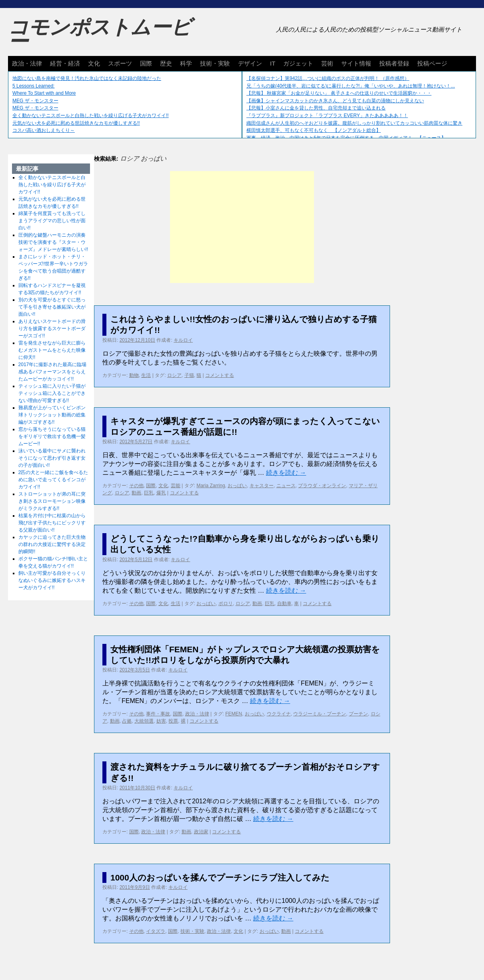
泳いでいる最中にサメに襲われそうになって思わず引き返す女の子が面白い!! (52, 458)
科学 (186, 63)
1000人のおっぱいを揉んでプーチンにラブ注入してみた (220, 877)
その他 (136, 486)
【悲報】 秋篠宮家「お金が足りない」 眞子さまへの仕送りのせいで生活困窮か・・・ (339, 93)
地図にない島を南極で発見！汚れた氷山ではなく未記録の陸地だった (87, 78)
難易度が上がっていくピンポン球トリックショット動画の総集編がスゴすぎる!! (52, 415)
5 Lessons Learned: (33, 86)
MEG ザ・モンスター (35, 101)
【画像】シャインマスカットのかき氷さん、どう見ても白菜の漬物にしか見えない (335, 101)
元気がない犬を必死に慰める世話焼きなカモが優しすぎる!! (76, 123)
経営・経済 (65, 63)
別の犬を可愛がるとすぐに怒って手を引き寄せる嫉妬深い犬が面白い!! (52, 307)
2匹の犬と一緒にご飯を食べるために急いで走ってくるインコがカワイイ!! (53, 480)
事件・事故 (158, 714)
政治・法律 (27, 63)
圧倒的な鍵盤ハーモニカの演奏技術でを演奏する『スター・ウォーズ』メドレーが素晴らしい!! (53, 242)
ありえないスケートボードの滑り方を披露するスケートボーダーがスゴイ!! (52, 329)
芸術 (327, 63)
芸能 (176, 486)
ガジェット (298, 63)
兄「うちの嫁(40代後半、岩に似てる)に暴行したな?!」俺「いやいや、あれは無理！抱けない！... (351, 86)
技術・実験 (215, 63)
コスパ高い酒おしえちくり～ (44, 130)
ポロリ (226, 604)
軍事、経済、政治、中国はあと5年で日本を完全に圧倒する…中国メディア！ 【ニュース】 (346, 138)
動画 (136, 493)
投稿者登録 (394, 63)
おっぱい (237, 486)
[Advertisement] (242, 227)
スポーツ (120, 63)
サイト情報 (356, 63)
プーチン (358, 714)
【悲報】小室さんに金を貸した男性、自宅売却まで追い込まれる (316, 108)
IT (273, 63)
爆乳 (161, 493)
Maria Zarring (211, 486)
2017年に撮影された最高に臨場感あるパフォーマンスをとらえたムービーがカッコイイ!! (53, 372)
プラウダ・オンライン (322, 486)
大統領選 (144, 721)
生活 (146, 375)
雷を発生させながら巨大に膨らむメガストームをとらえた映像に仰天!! (52, 350)
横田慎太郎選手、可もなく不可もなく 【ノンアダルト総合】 (314, 130)
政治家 (201, 832)
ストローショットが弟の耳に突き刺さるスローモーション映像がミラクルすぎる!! (52, 501)
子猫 (189, 375)
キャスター (262, 486)
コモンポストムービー (100, 34)
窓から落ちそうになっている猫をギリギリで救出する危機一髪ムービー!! (52, 436)
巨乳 (149, 493)
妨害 (161, 721)
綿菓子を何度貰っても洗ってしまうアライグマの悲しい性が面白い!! (52, 221)
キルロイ (183, 340)
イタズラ (156, 931)
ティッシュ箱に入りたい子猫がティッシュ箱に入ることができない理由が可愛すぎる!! (52, 393)
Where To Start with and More (44, 93)
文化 (94, 63)
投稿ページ (432, 63)
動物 (134, 375)
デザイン (250, 63)
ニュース (286, 486)
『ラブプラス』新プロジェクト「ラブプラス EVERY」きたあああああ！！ (327, 116)
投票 (173, 721)
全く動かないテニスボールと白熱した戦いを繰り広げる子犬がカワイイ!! (91, 116)
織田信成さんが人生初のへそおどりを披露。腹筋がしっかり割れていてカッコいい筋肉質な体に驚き (354, 123)
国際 (146, 63)
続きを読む (286, 473)
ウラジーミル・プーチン (320, 714)
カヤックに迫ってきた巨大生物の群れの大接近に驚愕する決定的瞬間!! (52, 544)
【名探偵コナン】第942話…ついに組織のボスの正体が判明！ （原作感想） (328, 78)
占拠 (127, 721)
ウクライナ (279, 714)
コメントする (220, 375)
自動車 (284, 604)
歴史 (166, 63)
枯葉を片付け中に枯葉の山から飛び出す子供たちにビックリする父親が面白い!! (52, 523)
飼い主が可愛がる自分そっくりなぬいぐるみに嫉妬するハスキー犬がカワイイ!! (52, 580)
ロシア (174, 375)
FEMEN (234, 714)
